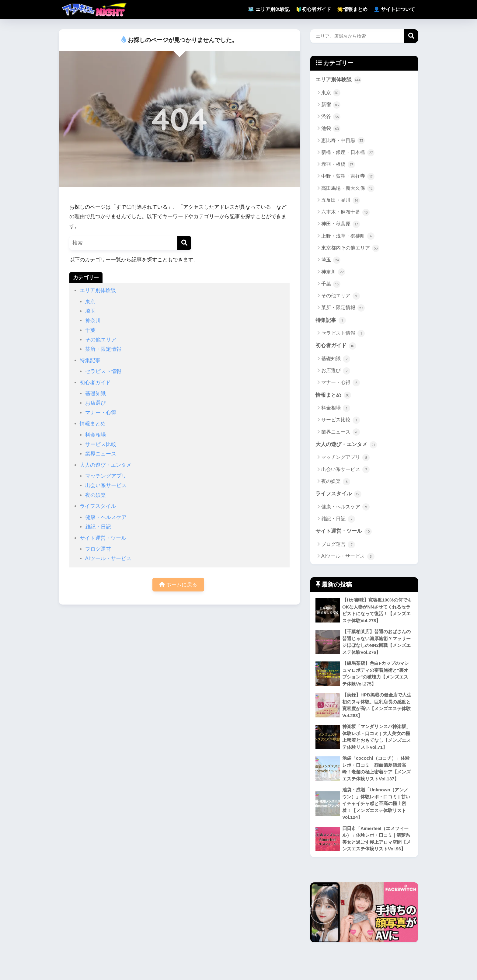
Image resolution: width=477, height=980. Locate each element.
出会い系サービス (106, 485)
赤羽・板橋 (338, 165)
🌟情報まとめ (352, 9)
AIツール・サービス (108, 558)
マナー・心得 (101, 413)
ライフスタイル (98, 506)
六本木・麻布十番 (345, 212)
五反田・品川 (341, 201)
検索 (411, 36)
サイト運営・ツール (103, 538)
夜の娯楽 (96, 495)
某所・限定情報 (103, 349)
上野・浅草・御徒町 (348, 236)
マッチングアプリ (106, 476)
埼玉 (90, 311)
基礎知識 (96, 394)
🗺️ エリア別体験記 (269, 9)
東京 (90, 302)
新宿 (331, 105)
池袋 (331, 129)
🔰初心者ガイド (313, 9)
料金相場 (96, 435)
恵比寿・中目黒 (343, 141)
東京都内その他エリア (350, 248)
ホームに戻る (178, 585)
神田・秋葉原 (341, 224)
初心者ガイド (95, 383)
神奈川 (93, 321)
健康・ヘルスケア (106, 517)
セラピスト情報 (103, 371)
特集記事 (90, 360)
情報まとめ (93, 424)
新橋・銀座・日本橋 (348, 153)
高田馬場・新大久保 (348, 189)
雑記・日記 (98, 527)
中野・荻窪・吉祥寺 (348, 176)
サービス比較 (101, 444)
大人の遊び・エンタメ (106, 465)
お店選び (96, 403)
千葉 (90, 330)
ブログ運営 (98, 549)
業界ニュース (101, 454)
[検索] (184, 243)
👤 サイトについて (394, 9)
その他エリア (101, 340)
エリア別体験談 (98, 290)
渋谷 (331, 117)
